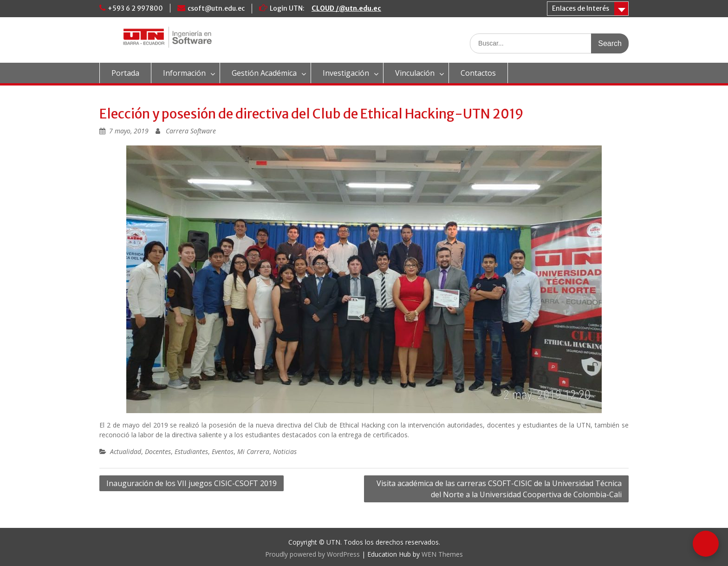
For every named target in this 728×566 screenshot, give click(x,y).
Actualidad (126, 451)
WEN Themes (442, 554)
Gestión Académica (264, 73)
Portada (125, 73)
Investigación (346, 73)
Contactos (478, 73)
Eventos (223, 451)
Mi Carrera (253, 451)
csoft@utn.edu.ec (216, 8)
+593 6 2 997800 (135, 8)
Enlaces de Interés (581, 8)
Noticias (285, 451)
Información (184, 73)
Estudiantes (191, 451)
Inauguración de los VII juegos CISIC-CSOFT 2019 (192, 483)
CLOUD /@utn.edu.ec (346, 8)
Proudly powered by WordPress (312, 554)
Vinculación (415, 73)
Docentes (158, 451)
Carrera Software (191, 131)
